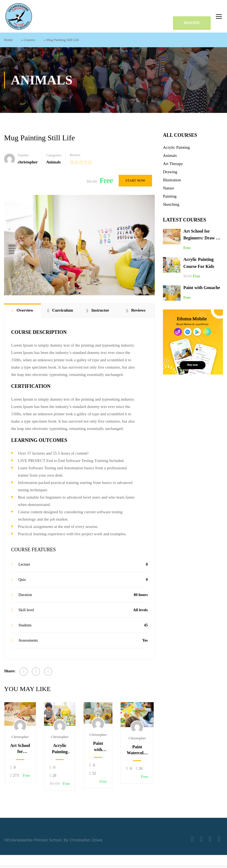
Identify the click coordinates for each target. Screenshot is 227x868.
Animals (53, 162)
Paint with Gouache (98, 747)
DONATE (192, 23)
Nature (168, 188)
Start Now (135, 180)
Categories (54, 155)
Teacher (23, 155)
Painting (170, 196)
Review (75, 155)
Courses (30, 40)
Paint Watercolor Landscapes (137, 750)
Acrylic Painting (176, 147)
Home (8, 40)
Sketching (171, 204)
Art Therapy (173, 164)
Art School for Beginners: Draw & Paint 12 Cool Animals (20, 749)
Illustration (172, 180)
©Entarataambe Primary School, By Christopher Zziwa (53, 840)
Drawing (170, 172)
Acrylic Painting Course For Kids (60, 749)
